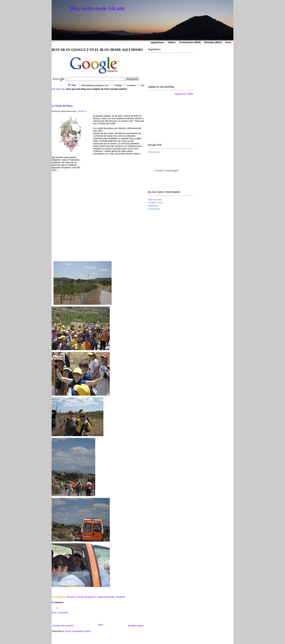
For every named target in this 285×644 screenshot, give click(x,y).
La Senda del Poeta (62, 106)
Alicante (71, 597)
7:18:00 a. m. (82, 111)
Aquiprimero (153, 206)
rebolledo (120, 597)
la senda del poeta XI (86, 597)
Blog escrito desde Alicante (97, 8)
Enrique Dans (154, 209)
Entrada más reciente (63, 626)
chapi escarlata (155, 200)
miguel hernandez (106, 597)
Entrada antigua (136, 626)
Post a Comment (60, 613)
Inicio (101, 625)
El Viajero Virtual (155, 203)
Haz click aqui (58, 89)
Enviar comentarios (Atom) (78, 631)
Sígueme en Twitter (184, 94)
